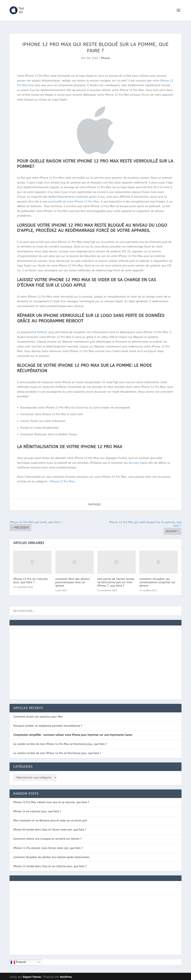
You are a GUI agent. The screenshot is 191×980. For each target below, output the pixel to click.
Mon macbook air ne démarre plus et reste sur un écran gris (50, 815)
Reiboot (43, 326)
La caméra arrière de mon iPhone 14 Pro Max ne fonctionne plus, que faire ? (60, 738)
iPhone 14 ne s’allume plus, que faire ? (37, 806)
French (18, 956)
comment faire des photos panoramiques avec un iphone (73, 576)
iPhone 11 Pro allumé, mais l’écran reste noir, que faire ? (48, 842)
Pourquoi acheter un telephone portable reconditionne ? (48, 720)
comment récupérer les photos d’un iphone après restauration (51, 851)
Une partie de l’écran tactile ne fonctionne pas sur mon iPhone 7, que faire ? (116, 576)
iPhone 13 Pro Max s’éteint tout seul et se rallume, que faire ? (51, 796)
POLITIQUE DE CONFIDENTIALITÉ (99, 976)
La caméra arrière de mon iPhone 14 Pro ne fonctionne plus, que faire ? (57, 747)
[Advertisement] (95, 659)
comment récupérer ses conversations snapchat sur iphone (157, 576)
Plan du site (156, 976)
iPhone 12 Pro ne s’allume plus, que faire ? (30, 575)
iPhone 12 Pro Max (62, 475)
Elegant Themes (32, 971)
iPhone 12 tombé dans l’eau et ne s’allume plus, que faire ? (50, 860)
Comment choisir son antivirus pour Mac (38, 711)
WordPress (66, 971)
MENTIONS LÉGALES (133, 976)
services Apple (138, 457)
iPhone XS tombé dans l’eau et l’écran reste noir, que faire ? (50, 824)
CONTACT (31, 976)
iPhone (105, 52)
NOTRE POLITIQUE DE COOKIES (58, 976)
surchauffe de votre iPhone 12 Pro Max (74, 196)
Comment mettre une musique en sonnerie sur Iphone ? (47, 833)
